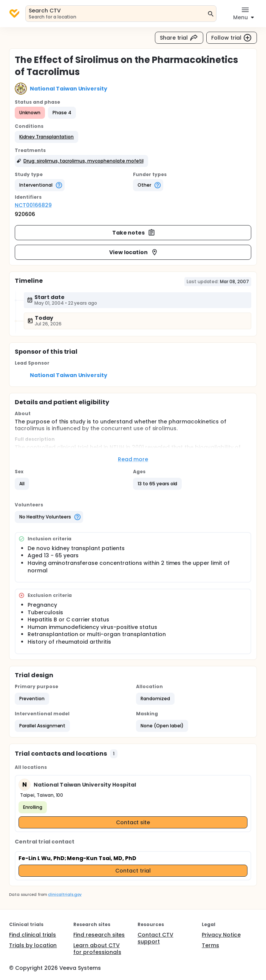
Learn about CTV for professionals (97, 949)
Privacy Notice (221, 935)
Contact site (133, 822)
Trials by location (33, 945)
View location (134, 252)
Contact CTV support (155, 938)
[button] (46, 137)
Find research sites (99, 935)
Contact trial (133, 871)
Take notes (134, 233)
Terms (210, 945)
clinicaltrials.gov (65, 895)
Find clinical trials (32, 935)
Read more (133, 459)
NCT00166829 (33, 205)
